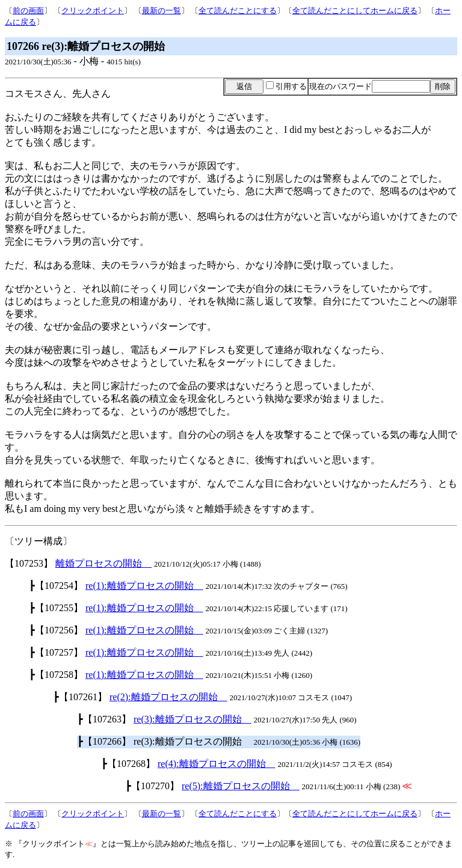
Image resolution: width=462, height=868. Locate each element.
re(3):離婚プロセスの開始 (192, 719)
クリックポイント (93, 11)
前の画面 (28, 11)
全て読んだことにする (238, 11)
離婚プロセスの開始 (103, 563)
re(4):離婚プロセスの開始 (217, 764)
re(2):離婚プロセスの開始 (168, 697)
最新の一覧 (162, 11)
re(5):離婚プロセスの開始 (241, 786)
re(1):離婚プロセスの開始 (144, 586)
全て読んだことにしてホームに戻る (355, 11)
